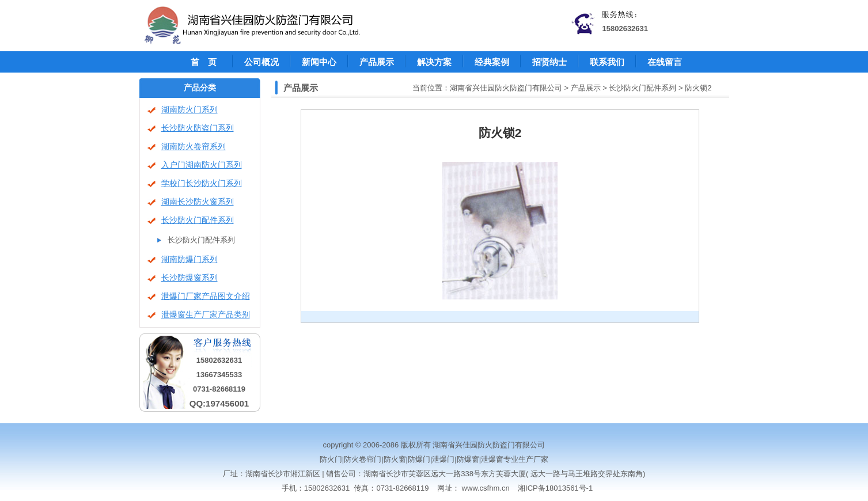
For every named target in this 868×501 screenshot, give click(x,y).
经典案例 (492, 62)
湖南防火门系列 (189, 110)
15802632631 (626, 29)
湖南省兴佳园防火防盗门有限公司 (506, 88)
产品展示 (377, 62)
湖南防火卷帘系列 (194, 147)
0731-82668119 (219, 389)
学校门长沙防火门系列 (202, 183)
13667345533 (219, 375)
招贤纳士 (549, 62)
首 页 (204, 62)
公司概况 (261, 62)
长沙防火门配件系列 (198, 220)
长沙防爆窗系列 (189, 278)
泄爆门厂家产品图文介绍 (206, 296)
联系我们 (607, 62)
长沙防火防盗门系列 (198, 128)
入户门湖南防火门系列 (202, 165)
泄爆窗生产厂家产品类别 (206, 315)
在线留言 (665, 62)
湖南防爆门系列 (189, 259)
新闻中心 (319, 62)
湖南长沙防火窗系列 (198, 202)
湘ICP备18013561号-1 (555, 488)
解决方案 (434, 62)
